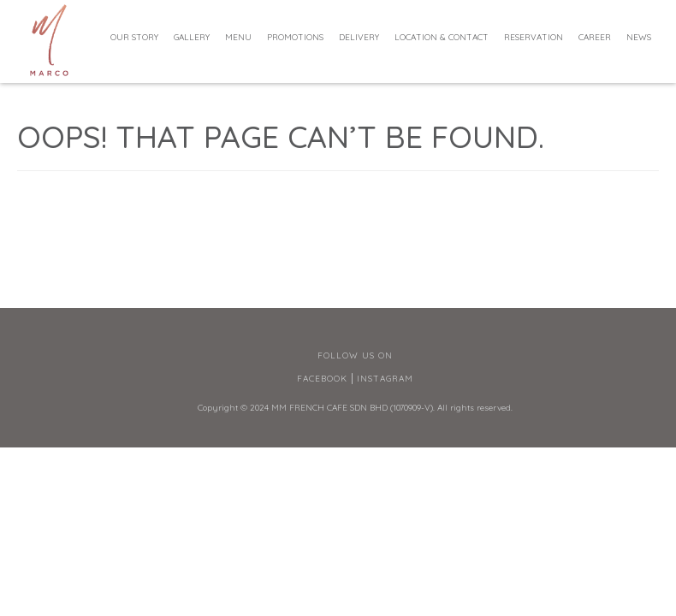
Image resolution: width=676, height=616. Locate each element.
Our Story (134, 37)
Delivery (359, 37)
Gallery (192, 37)
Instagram (385, 379)
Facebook (322, 379)
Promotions (295, 37)
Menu (238, 37)
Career (595, 37)
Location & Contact (442, 37)
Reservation (534, 37)
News (639, 37)
